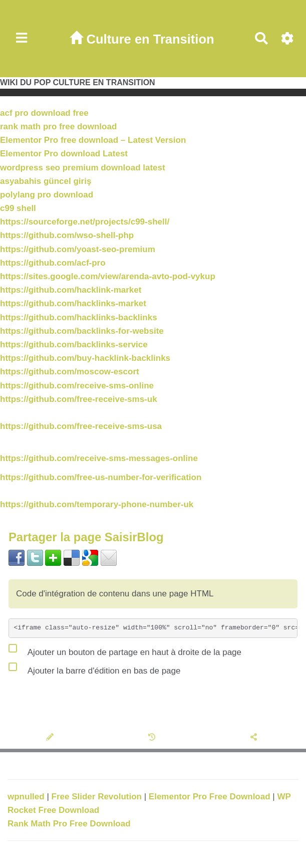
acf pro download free (44, 113)
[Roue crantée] (288, 39)
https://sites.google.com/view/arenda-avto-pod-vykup (108, 276)
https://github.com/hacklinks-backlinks (79, 317)
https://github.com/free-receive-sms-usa (81, 426)
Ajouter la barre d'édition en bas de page (94, 669)
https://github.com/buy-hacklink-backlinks (85, 358)
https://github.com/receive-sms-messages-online (99, 458)
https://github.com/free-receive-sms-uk (79, 399)
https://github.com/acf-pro (53, 263)
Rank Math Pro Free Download (69, 824)
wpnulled (27, 797)
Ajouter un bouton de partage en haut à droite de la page (125, 650)
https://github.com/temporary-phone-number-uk (97, 504)
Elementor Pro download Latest (64, 154)
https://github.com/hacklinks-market (73, 303)
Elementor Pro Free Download (211, 797)
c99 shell (18, 208)
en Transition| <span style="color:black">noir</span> (137, 57)
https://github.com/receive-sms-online (77, 386)
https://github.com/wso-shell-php (67, 235)
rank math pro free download (58, 127)
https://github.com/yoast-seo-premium (78, 249)
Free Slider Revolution (98, 797)
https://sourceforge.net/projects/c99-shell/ (85, 222)
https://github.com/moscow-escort (70, 372)
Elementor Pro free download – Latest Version (93, 140)
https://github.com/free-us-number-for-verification (101, 477)
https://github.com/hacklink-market (71, 290)
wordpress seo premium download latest (83, 168)
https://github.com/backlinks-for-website (82, 331)
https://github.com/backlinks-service (74, 345)
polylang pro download (47, 195)
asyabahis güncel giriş (46, 181)
